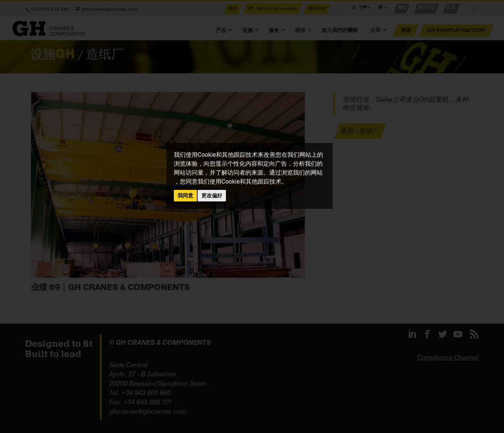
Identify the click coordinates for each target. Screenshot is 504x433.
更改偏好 (212, 195)
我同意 (185, 195)
